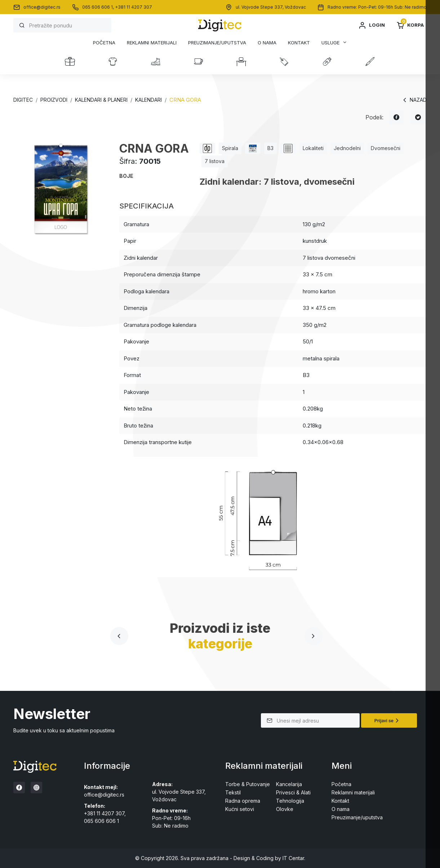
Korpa (410, 25)
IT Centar (293, 858)
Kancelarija (289, 784)
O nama (267, 43)
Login (372, 25)
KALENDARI (148, 100)
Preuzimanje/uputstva (217, 43)
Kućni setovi (240, 809)
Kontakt (299, 43)
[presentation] (119, 636)
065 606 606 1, (99, 7)
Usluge (330, 43)
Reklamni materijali (152, 43)
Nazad (414, 100)
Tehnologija (290, 801)
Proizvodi (54, 100)
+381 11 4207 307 (134, 7)
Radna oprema (243, 801)
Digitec (23, 100)
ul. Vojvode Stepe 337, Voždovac (271, 7)
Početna (104, 43)
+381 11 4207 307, (105, 813)
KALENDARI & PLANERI (101, 100)
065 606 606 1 (101, 821)
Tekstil (233, 792)
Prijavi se (388, 720)
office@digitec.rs (42, 7)
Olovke (285, 809)
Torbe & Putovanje (248, 784)
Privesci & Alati (293, 792)
